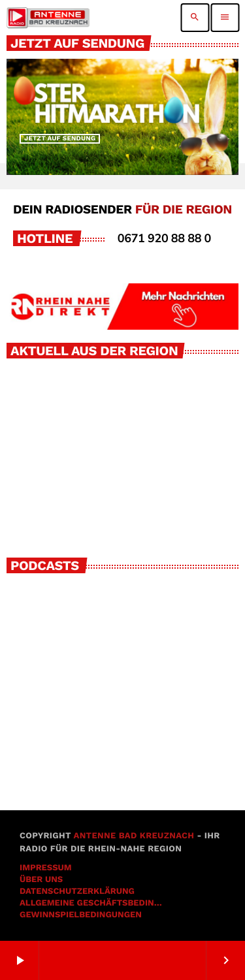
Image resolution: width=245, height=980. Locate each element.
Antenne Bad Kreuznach (134, 836)
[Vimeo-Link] (48, 18)
